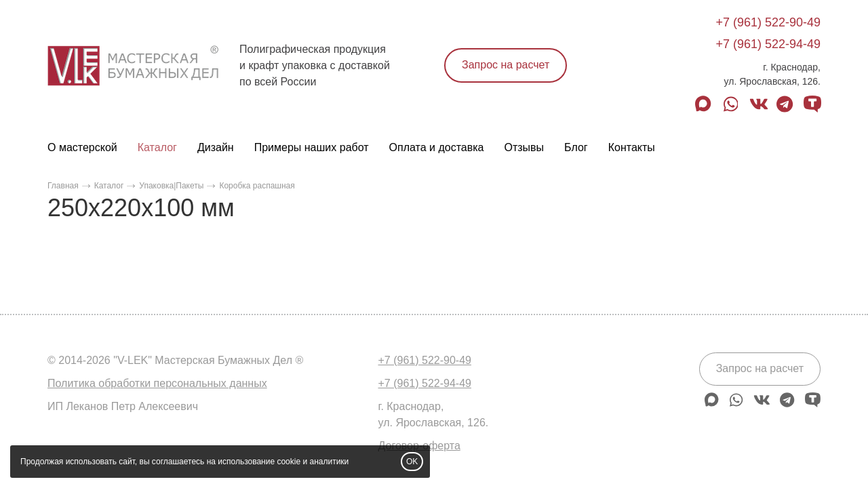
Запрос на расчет (506, 65)
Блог (576, 147)
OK (412, 462)
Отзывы (524, 147)
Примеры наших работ (312, 147)
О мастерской (82, 147)
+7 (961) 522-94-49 (768, 44)
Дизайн (216, 147)
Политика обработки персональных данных (157, 383)
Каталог (157, 147)
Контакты (632, 147)
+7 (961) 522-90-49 (768, 22)
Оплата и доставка (437, 147)
